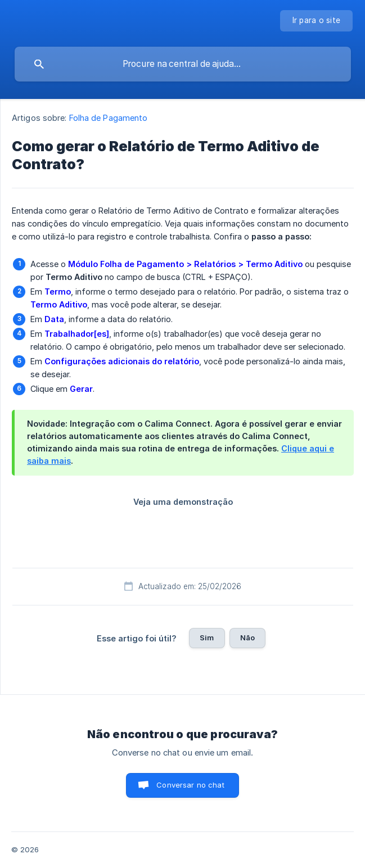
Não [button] (247, 638)
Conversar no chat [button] (190, 785)
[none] (317, 21)
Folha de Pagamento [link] (109, 118)
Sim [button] (207, 638)
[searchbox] (183, 64)
